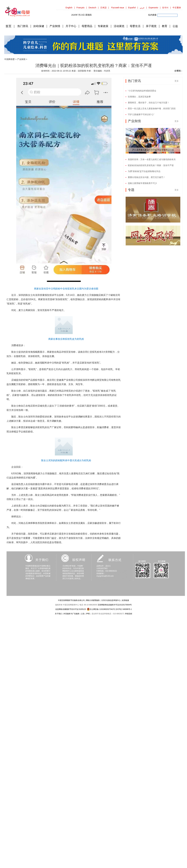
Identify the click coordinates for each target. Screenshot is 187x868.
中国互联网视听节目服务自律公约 (71, 600)
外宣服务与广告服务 (71, 614)
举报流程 (129, 614)
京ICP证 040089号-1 (124, 609)
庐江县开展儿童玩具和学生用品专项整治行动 (153, 150)
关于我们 (58, 614)
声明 (88, 614)
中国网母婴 (10, 59)
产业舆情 (21, 59)
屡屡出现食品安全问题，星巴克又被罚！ (147, 177)
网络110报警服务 (93, 600)
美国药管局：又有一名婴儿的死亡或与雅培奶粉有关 (152, 159)
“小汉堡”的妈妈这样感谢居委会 (142, 91)
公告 (83, 614)
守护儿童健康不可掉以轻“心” (141, 114)
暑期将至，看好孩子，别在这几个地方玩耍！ (149, 103)
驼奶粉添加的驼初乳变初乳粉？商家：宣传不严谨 (151, 165)
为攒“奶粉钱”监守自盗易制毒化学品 (144, 171)
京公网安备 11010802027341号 (101, 609)
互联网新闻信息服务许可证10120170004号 (115, 605)
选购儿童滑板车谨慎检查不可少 (142, 183)
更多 (177, 81)
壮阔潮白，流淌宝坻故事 (139, 97)
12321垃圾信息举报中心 (111, 600)
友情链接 (125, 600)
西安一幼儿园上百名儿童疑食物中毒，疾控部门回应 (152, 109)
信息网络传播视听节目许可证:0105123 (71, 609)
